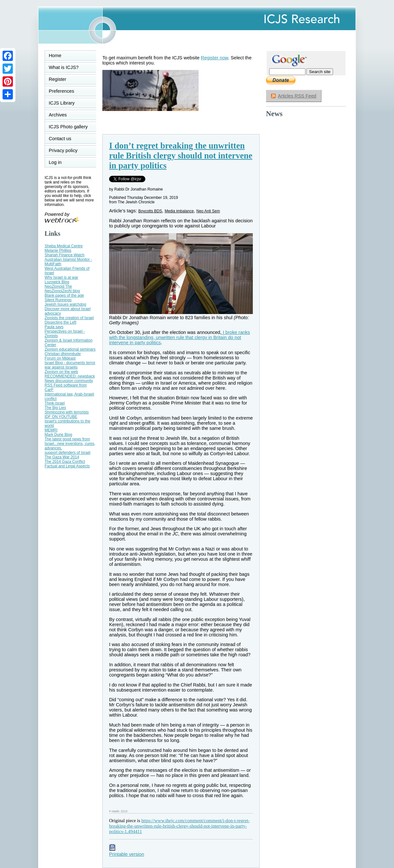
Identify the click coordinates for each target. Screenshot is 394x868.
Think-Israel (55, 403)
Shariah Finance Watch (64, 255)
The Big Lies (55, 408)
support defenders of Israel (68, 453)
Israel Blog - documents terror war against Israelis (70, 365)
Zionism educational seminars (70, 349)
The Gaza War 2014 (62, 457)
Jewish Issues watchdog (65, 304)
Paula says (54, 327)
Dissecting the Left (60, 322)
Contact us (60, 139)
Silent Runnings (58, 300)
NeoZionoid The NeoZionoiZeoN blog (62, 289)
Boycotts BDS (150, 211)
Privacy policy (63, 150)
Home (55, 55)
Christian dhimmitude (63, 354)
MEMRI (51, 430)
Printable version (127, 852)
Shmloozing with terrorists (67, 412)
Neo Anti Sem (208, 211)
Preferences (61, 91)
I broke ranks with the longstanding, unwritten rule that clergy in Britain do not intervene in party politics (180, 337)
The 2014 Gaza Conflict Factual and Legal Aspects (67, 464)
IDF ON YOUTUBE (61, 417)
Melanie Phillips (58, 251)
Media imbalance (179, 211)
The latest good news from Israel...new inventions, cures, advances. (70, 444)
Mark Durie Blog (58, 435)
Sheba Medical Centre (64, 246)
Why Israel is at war (61, 277)
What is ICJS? (64, 67)
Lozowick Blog (57, 282)
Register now (214, 58)
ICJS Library (62, 103)
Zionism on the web (61, 372)
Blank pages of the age (64, 295)
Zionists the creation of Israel (69, 318)
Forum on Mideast (60, 358)
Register (58, 79)
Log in (59, 162)
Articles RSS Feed (297, 96)
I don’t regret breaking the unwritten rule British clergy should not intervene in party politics (181, 156)
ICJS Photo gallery (68, 127)
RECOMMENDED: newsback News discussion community (70, 379)
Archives (58, 115)
